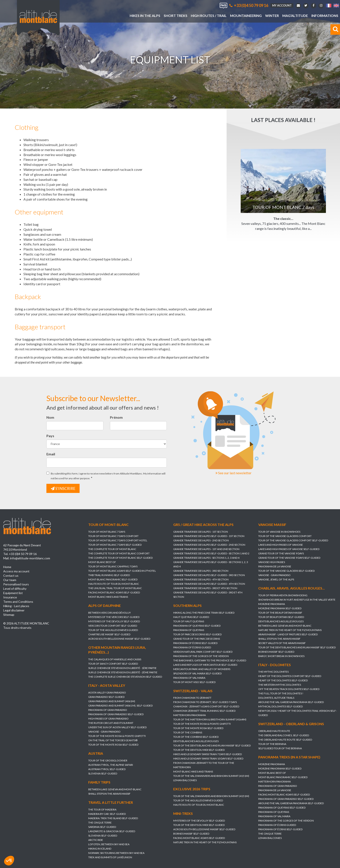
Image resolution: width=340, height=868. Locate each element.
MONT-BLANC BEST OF (102, 562)
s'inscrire (63, 488)
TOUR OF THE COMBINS (188, 733)
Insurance (10, 597)
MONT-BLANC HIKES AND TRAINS (108, 597)
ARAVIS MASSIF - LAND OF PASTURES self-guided (288, 634)
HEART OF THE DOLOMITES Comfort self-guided (290, 676)
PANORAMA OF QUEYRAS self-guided (197, 626)
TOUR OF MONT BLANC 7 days (107, 532)
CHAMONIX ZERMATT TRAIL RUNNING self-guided (204, 711)
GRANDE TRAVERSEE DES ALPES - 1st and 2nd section (206, 549)
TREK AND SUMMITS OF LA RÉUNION (110, 857)
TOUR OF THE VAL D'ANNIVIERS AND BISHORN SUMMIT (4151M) (211, 776)
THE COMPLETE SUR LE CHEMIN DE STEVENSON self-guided (125, 677)
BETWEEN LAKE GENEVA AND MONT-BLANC (285, 626)
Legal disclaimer (14, 610)
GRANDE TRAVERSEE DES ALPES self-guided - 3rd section (209, 575)
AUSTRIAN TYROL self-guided (107, 769)
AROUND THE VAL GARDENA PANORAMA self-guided (291, 702)
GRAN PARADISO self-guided (106, 697)
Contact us (11, 576)
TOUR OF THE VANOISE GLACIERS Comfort (285, 536)
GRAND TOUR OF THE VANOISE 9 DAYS (281, 553)
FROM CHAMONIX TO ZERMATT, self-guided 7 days (205, 702)
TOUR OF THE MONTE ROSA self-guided (113, 745)
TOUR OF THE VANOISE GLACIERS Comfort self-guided (293, 540)
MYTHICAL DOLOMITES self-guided (280, 707)
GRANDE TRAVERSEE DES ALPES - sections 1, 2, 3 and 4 (206, 558)
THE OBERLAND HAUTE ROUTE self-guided (285, 740)
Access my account (16, 571)
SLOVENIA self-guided (103, 773)
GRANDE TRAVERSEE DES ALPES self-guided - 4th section (209, 584)
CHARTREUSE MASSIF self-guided (109, 634)
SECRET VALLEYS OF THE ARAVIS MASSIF (282, 643)
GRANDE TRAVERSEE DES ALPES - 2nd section (201, 540)
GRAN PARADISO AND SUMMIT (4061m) (112, 701)
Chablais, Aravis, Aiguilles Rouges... (292, 588)
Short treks (176, 16)
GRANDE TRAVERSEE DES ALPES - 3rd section (201, 571)
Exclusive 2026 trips (192, 789)
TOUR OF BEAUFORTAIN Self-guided (281, 617)
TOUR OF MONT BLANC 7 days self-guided (115, 545)
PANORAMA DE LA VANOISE (275, 566)
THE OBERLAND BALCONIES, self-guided (284, 735)
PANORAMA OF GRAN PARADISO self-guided (116, 714)
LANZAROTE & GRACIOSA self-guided (112, 831)
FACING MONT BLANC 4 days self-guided (114, 592)
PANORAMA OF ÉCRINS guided (192, 647)
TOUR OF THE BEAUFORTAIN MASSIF (280, 613)
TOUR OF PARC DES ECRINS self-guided (197, 634)
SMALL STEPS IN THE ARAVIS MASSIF (279, 639)
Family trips (99, 782)
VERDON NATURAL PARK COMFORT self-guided (203, 652)
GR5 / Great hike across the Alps (203, 525)
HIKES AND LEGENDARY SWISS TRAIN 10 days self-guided (208, 759)
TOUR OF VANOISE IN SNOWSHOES (279, 532)
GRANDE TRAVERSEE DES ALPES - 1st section (201, 532)
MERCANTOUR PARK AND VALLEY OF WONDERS (202, 669)
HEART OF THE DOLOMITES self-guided (283, 681)
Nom (50, 417)
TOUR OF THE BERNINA (272, 744)
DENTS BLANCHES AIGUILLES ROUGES (281, 621)
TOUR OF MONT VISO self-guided (194, 682)
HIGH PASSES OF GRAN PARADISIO (108, 719)
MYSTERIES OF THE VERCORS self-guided (114, 617)
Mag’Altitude (295, 16)
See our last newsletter (234, 473)
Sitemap (9, 615)
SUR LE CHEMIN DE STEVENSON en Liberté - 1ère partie (122, 668)
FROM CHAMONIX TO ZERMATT (192, 698)
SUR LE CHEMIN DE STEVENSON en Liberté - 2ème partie (123, 673)
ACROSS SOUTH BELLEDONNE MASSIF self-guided (119, 639)
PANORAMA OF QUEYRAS (189, 630)
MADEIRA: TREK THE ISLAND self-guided (113, 818)
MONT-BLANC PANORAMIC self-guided (113, 579)
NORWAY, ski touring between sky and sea (116, 853)
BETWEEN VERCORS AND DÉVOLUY (110, 613)
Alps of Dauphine (105, 605)
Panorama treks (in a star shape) (289, 757)
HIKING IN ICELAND (100, 849)
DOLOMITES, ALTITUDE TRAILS (276, 698)
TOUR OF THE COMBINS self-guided (196, 737)
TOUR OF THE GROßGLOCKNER (108, 760)
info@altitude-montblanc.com (30, 558)
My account (282, 5)
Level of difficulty (15, 589)
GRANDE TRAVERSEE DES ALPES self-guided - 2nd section (209, 545)
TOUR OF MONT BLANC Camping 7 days (113, 566)
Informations (325, 16)
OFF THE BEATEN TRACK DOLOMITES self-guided (289, 689)
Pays (50, 436)
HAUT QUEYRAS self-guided (191, 617)
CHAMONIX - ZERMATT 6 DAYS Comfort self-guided (206, 707)
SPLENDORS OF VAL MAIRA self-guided (197, 673)
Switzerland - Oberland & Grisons (291, 724)
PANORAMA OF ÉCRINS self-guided (195, 643)
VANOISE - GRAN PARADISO (274, 575)
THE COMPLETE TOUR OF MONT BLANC (112, 549)
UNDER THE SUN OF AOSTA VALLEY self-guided (117, 727)
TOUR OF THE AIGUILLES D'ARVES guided (113, 630)
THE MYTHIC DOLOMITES (273, 672)
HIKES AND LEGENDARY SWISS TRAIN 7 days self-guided (208, 754)
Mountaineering (246, 16)
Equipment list (13, 593)
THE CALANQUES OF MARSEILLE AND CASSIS (115, 660)
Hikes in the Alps (145, 16)
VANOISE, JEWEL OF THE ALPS (276, 579)
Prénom (116, 417)
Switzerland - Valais (193, 691)
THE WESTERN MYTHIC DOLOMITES (280, 685)
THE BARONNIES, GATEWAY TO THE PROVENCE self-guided (210, 660)
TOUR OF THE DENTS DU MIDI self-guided (199, 750)
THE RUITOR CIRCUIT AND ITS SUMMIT (111, 723)
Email (51, 454)
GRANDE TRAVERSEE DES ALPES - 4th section (201, 579)
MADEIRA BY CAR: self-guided (107, 814)
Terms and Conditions (18, 602)
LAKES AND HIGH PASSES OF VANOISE (281, 545)
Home (7, 567)
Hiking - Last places (16, 606)
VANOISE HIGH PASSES (272, 562)
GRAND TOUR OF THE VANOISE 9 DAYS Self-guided (289, 558)
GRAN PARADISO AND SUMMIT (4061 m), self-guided (120, 706)
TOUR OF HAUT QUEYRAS (189, 621)
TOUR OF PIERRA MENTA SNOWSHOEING (283, 595)
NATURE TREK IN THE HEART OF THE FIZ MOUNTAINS (290, 630)
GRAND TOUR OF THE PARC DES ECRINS (197, 639)
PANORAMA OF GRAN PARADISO (108, 710)
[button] (9, 861)
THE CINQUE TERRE (270, 834)
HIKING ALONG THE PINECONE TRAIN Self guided (204, 613)
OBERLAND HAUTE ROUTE (274, 731)
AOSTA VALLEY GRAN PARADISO (107, 693)
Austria (96, 754)
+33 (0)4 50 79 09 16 (249, 5)
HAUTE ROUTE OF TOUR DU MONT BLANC (114, 584)
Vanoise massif (272, 525)
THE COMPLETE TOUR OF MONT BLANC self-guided (120, 558)
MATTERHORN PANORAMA (190, 715)
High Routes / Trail (209, 16)
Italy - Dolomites (275, 665)
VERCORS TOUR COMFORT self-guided (113, 626)
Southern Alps (187, 605)
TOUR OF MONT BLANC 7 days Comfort (113, 536)
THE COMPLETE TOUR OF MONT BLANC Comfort (119, 553)
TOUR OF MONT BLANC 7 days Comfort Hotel (118, 540)
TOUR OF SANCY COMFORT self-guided (113, 664)
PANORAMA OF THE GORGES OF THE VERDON (201, 656)
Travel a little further (111, 802)
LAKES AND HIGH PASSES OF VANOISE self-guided (289, 549)
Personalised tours (16, 584)
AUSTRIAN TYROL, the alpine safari (111, 765)
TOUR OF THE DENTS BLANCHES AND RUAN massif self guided (297, 647)
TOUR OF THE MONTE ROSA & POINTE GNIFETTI (117, 736)
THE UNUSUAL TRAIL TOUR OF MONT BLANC (115, 588)
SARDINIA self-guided (102, 827)
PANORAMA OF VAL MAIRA (189, 678)
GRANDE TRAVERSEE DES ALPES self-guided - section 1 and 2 (211, 553)
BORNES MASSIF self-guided (276, 652)
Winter (272, 16)
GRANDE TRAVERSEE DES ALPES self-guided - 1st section (209, 536)
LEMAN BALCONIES (185, 780)
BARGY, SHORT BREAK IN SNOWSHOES (281, 656)
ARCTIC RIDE (96, 840)
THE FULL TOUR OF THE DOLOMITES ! (281, 694)
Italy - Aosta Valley (107, 686)
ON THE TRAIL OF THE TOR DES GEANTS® (113, 740)
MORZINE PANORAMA (272, 604)
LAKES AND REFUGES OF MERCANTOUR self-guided (205, 665)
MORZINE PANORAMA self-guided (280, 608)
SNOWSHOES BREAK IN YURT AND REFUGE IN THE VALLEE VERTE (297, 600)
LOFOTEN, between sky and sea (109, 844)
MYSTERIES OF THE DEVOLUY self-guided (114, 621)
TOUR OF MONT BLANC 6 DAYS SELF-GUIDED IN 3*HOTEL (122, 571)
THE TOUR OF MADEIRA (102, 810)
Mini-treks (183, 814)
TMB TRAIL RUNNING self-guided (109, 575)
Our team (10, 580)
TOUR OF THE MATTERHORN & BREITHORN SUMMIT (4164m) (210, 720)
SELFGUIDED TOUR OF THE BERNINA (280, 749)
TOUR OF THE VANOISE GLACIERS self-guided (286, 571)
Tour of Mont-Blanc (108, 525)
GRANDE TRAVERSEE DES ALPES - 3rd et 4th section (205, 588)
